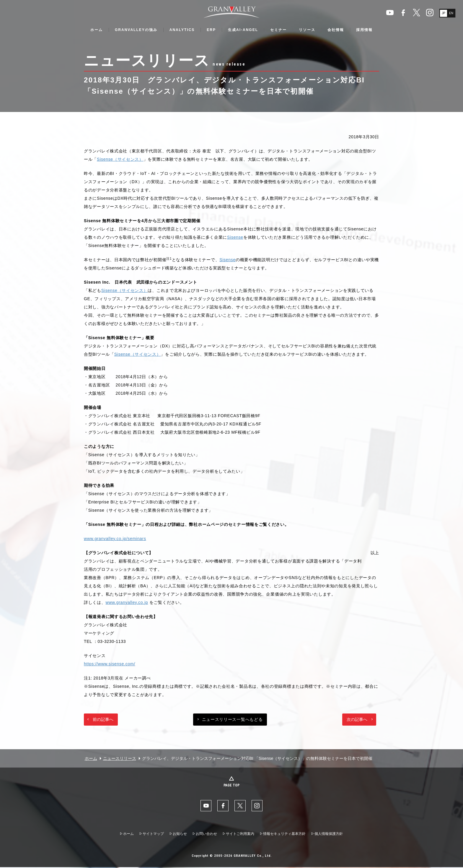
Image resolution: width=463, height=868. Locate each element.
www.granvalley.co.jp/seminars (115, 539)
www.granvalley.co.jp (127, 602)
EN (451, 13)
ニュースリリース (120, 758)
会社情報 (336, 30)
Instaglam (430, 13)
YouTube (390, 13)
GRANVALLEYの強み (136, 30)
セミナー (278, 30)
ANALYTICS (182, 30)
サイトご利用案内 (240, 834)
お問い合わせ (206, 834)
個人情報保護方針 (329, 834)
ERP (211, 30)
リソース (307, 30)
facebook (403, 13)
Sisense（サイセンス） (120, 159)
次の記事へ (357, 719)
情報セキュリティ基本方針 (284, 834)
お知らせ (180, 834)
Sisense (235, 237)
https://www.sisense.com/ (110, 664)
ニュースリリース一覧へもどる (232, 719)
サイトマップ (153, 834)
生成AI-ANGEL (243, 30)
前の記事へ (103, 719)
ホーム (97, 30)
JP (444, 13)
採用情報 (364, 30)
